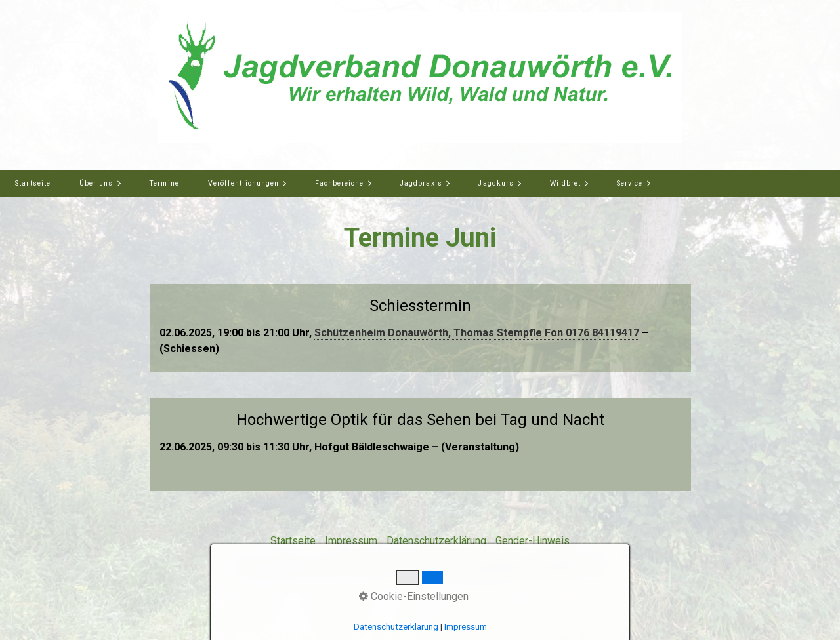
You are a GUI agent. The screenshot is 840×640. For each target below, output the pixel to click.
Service (630, 183)
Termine (164, 183)
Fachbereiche (340, 183)
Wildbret (565, 183)
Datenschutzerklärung (436, 541)
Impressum (351, 541)
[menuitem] (32, 184)
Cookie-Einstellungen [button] (414, 596)
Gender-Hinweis (533, 541)
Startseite (33, 183)
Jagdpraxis (421, 183)
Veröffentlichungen (243, 183)
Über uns (96, 183)
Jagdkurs (495, 183)
